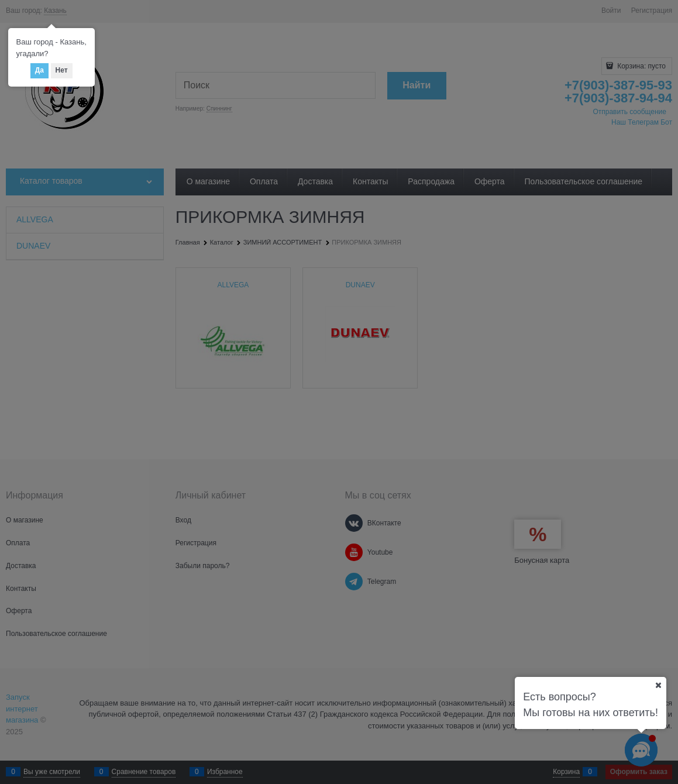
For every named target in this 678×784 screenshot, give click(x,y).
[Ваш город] (658, 685)
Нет (62, 70)
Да (39, 70)
